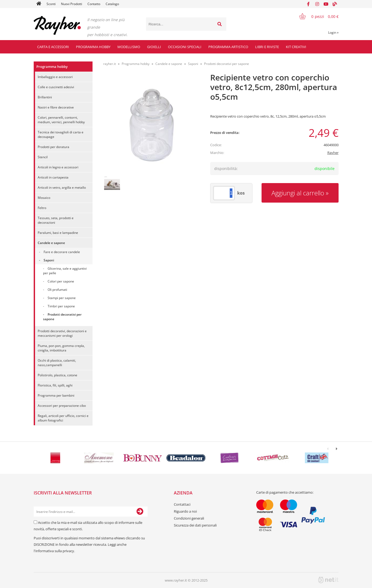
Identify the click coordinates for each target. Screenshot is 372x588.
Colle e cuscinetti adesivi (56, 87)
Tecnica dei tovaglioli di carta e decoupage (61, 134)
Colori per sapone (61, 281)
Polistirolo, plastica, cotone (57, 375)
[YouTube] (326, 4)
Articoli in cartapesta (53, 177)
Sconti (51, 4)
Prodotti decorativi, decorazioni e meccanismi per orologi (62, 333)
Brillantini (45, 97)
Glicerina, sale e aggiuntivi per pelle (65, 271)
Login (333, 32)
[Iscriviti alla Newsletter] (140, 512)
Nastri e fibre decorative (56, 107)
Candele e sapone (51, 243)
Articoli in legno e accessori (58, 167)
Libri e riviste (267, 47)
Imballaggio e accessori (55, 77)
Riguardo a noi (185, 511)
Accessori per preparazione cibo (62, 406)
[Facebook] (308, 4)
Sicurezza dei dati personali (195, 525)
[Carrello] (316, 16)
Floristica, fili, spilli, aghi (55, 385)
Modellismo (129, 47)
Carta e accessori (53, 47)
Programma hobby (93, 47)
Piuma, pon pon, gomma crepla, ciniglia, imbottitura (61, 348)
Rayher (333, 153)
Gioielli (154, 47)
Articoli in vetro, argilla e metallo (62, 187)
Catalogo (112, 4)
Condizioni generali (189, 518)
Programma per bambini (56, 395)
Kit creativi (296, 47)
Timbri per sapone (61, 306)
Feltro (42, 208)
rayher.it (110, 64)
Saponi (49, 260)
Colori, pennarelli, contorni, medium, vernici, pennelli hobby (61, 120)
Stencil (43, 157)
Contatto (94, 4)
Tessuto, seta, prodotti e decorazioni (56, 220)
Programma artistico (228, 47)
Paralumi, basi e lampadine (58, 233)
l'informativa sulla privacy (54, 551)
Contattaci (182, 504)
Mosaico (44, 198)
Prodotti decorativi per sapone (62, 317)
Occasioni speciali (185, 47)
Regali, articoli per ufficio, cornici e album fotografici (63, 418)
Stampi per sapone (62, 298)
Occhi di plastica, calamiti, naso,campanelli (57, 363)
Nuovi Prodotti (72, 4)
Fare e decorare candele (62, 252)
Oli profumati (57, 290)
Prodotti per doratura (53, 147)
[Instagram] (317, 4)
